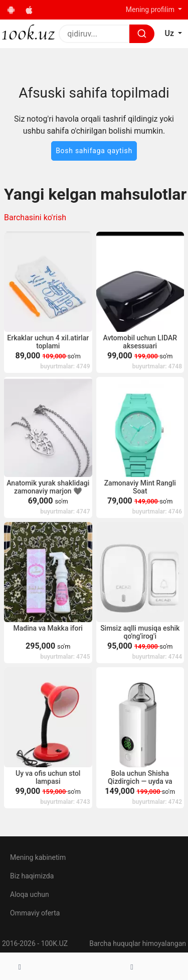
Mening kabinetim (38, 857)
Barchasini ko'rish (35, 217)
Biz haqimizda (32, 876)
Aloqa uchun (30, 894)
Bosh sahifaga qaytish (94, 151)
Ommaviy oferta (35, 913)
